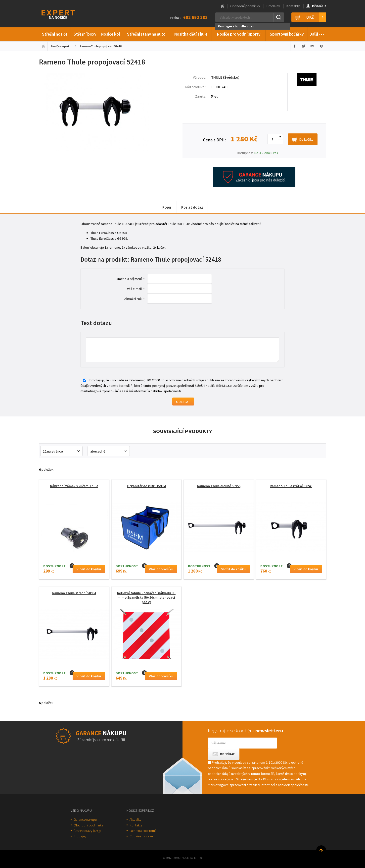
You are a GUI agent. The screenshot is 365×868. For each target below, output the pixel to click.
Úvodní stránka (43, 46)
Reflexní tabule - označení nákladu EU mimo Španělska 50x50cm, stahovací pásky (146, 597)
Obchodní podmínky (245, 6)
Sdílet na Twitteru (304, 46)
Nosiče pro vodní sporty (239, 34)
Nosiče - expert (60, 46)
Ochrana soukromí (143, 831)
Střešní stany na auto (146, 34)
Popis (167, 207)
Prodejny (273, 6)
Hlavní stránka (222, 6)
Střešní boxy (85, 34)
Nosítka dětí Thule (191, 34)
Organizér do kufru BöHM (146, 486)
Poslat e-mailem (313, 46)
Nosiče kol (111, 34)
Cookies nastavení (142, 836)
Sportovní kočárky (287, 34)
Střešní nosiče (55, 34)
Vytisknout (322, 46)
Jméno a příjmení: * (131, 279)
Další (317, 33)
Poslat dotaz (192, 207)
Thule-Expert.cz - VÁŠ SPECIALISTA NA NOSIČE (65, 14)
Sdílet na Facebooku (295, 46)
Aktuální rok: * (135, 299)
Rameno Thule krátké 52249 (291, 486)
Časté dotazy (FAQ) (87, 831)
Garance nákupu (85, 819)
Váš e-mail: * (136, 289)
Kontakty (293, 6)
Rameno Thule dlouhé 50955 (219, 486)
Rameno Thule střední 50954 (74, 593)
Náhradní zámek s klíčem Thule (74, 486)
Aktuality (135, 819)
